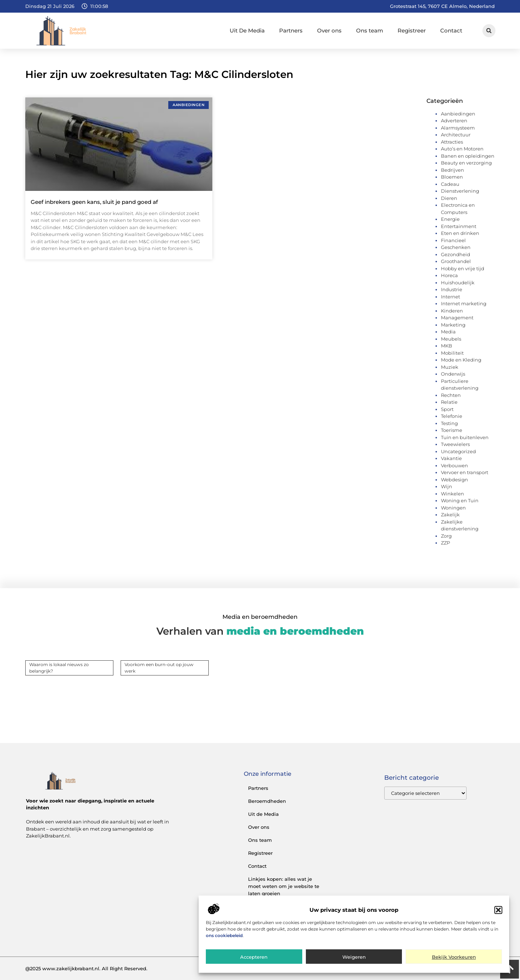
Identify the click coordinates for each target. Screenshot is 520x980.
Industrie (452, 289)
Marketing (453, 325)
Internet (450, 297)
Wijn (447, 486)
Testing (449, 423)
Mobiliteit (452, 353)
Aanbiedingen (458, 114)
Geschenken (456, 247)
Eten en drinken (460, 233)
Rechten (451, 395)
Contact (451, 30)
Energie (450, 219)
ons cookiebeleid (224, 938)
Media (448, 332)
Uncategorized (458, 451)
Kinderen (452, 311)
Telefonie (452, 416)
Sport (447, 409)
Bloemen (452, 177)
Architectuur (456, 135)
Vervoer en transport (465, 472)
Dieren (449, 198)
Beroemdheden (267, 801)
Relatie (449, 402)
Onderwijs (453, 374)
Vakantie (451, 458)
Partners (291, 30)
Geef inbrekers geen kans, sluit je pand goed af (94, 202)
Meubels (451, 339)
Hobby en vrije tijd (463, 268)
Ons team (370, 30)
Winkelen (452, 494)
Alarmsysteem (458, 128)
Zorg (446, 536)
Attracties (452, 142)
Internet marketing (464, 303)
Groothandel (456, 261)
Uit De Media (247, 30)
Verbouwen (454, 465)
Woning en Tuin (460, 500)
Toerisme (452, 430)
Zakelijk (450, 515)
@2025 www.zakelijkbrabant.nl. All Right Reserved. (86, 968)
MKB (447, 346)
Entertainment (459, 226)
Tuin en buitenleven (465, 437)
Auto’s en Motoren (462, 149)
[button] (498, 913)
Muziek (450, 367)
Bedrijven (452, 170)
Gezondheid (456, 254)
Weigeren (354, 960)
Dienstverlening (460, 191)
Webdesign (454, 480)
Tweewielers (455, 444)
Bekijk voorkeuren (454, 960)
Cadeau (450, 184)
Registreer (412, 30)
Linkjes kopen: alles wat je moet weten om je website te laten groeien (284, 886)
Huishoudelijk (458, 283)
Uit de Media (263, 814)
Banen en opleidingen (468, 156)
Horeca (449, 275)
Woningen (453, 508)
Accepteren (254, 960)
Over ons (329, 30)
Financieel (453, 240)
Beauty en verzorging (466, 163)
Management (457, 318)
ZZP (445, 543)
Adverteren (454, 121)
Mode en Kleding (461, 360)
